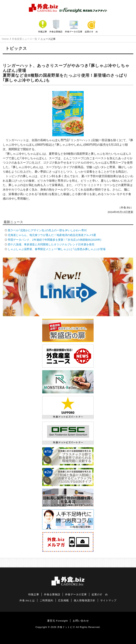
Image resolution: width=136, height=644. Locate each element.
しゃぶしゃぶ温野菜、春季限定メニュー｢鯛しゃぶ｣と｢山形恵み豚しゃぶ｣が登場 (57, 249)
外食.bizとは (27, 600)
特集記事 (43, 32)
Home (5, 39)
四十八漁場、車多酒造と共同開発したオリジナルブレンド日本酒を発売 (51, 244)
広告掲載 (63, 600)
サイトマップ (108, 600)
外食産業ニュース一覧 (25, 39)
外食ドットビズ (66, 627)
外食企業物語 (56, 32)
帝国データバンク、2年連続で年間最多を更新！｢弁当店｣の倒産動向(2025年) (54, 240)
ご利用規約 (46, 600)
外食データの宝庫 (74, 32)
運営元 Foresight (57, 621)
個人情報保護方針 (85, 600)
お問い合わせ (81, 621)
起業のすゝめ (91, 32)
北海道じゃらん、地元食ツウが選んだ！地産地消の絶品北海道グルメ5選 (52, 235)
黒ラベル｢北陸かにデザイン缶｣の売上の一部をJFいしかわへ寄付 (47, 230)
